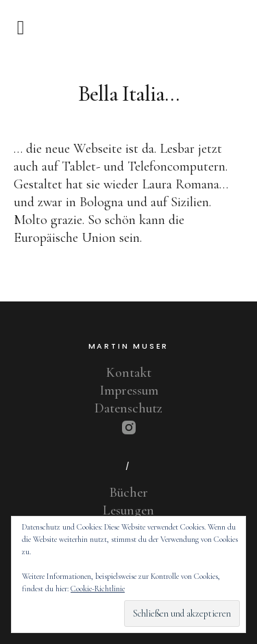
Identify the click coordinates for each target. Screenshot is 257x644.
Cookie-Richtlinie (98, 589)
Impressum (129, 391)
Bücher (129, 493)
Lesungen (128, 510)
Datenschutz (128, 408)
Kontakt (129, 373)
